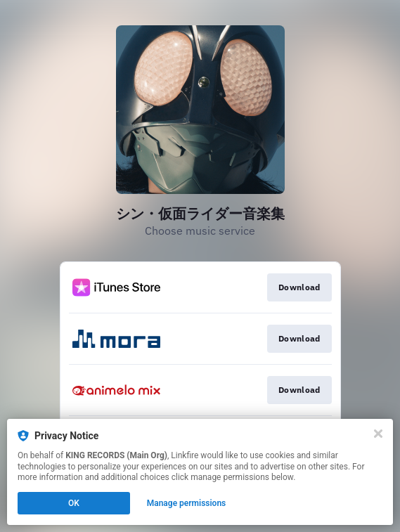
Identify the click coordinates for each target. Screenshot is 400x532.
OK (74, 503)
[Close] (378, 434)
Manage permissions (187, 503)
